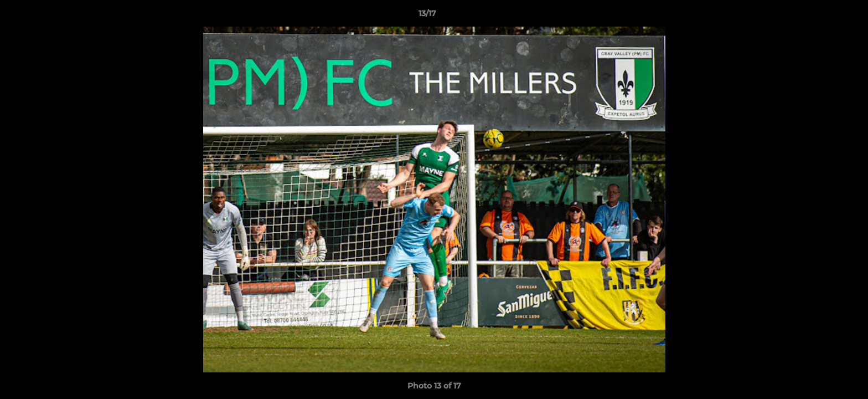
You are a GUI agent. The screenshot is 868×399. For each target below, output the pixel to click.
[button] (821, 16)
